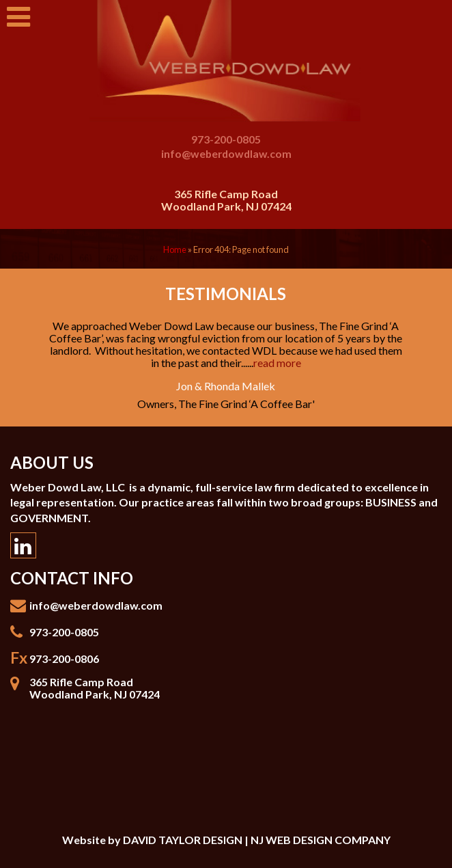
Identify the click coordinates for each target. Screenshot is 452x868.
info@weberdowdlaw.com (226, 153)
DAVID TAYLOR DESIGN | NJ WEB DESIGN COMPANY (257, 840)
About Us (52, 462)
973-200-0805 (226, 139)
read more (277, 363)
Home (175, 249)
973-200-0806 (64, 659)
